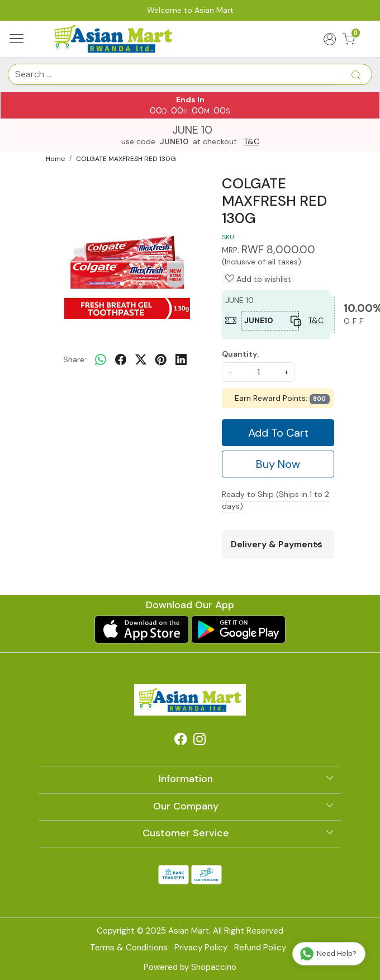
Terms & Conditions (129, 948)
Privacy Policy (201, 948)
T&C (251, 142)
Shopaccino (214, 967)
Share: (75, 359)
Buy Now (278, 464)
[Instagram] (199, 741)
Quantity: (240, 354)
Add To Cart (278, 433)
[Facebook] (180, 741)
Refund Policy (260, 948)
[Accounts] (329, 39)
